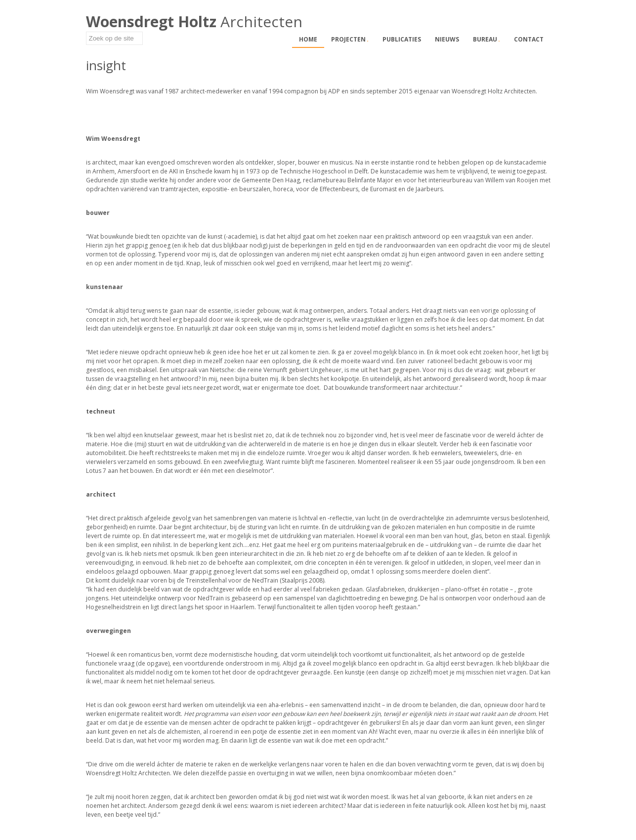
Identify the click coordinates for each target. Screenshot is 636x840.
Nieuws (447, 39)
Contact (529, 39)
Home (308, 39)
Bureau (487, 39)
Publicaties (402, 39)
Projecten (350, 39)
